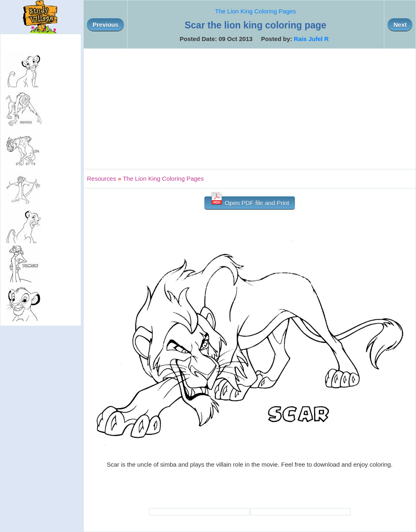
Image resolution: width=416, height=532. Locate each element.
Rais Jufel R (311, 39)
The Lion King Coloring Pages (255, 11)
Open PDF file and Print (250, 201)
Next (400, 25)
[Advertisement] (250, 109)
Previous (105, 25)
